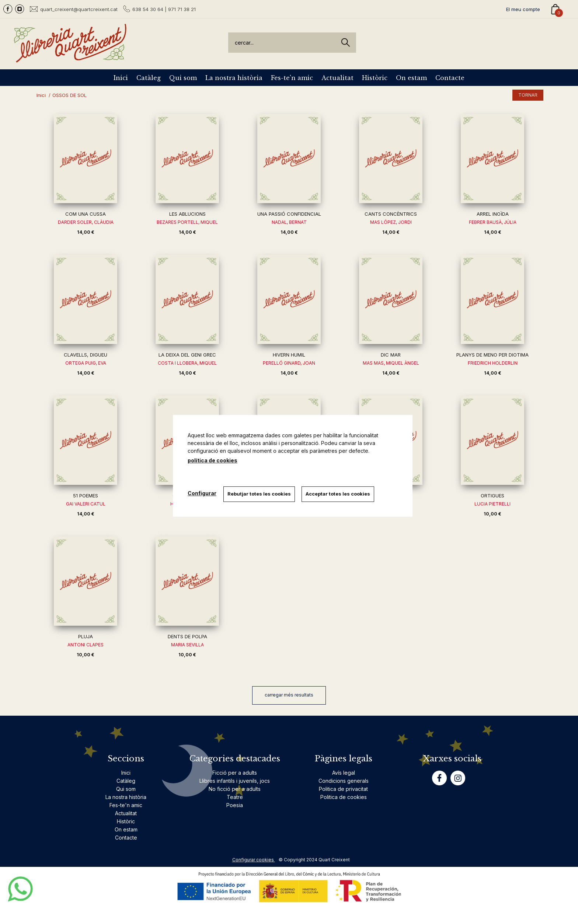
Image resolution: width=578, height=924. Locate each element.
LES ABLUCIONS (187, 214)
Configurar (202, 493)
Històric (375, 78)
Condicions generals (344, 781)
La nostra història (234, 78)
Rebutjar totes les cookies (260, 494)
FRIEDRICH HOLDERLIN (493, 363)
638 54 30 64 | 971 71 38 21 (164, 9)
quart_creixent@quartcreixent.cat (79, 9)
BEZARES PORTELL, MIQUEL (187, 222)
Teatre (235, 797)
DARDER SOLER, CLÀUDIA (86, 222)
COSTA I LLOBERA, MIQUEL (187, 363)
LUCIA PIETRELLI (492, 504)
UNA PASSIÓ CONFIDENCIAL (289, 214)
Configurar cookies (254, 860)
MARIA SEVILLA (187, 645)
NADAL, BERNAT (289, 222)
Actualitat (337, 78)
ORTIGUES (492, 496)
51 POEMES (86, 496)
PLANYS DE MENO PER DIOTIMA (492, 355)
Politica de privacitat (343, 789)
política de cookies (213, 460)
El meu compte (523, 9)
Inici (121, 78)
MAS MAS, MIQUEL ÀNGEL (391, 363)
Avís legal (344, 773)
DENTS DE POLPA (187, 636)
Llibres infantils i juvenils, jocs (235, 781)
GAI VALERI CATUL (86, 504)
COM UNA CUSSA (86, 214)
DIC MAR (391, 355)
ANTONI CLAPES (86, 645)
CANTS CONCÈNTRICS (391, 214)
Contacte (450, 78)
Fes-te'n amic (292, 78)
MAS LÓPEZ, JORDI (391, 222)
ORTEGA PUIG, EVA (86, 363)
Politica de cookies (344, 797)
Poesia (235, 805)
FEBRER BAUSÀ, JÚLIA (493, 222)
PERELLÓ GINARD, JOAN (289, 363)
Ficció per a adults (235, 773)
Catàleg (149, 78)
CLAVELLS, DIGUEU (86, 355)
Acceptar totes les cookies (339, 494)
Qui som (183, 78)
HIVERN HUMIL (289, 355)
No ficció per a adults (235, 789)
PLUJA (86, 636)
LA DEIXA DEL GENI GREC (187, 355)
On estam (411, 78)
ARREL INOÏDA (493, 214)
